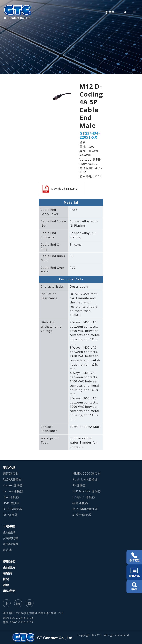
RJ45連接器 (11, 497)
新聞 (6, 579)
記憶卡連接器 (82, 515)
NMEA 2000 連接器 (87, 473)
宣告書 (7, 550)
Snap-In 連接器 (84, 497)
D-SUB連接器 (13, 509)
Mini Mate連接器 (85, 509)
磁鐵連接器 (80, 503)
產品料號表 (11, 544)
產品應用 (9, 567)
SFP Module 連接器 (87, 491)
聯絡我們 (9, 561)
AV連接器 (79, 485)
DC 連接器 (10, 515)
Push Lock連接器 (85, 479)
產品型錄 (9, 532)
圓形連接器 (11, 473)
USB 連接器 (11, 503)
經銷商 (7, 573)
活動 (6, 585)
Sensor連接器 (13, 491)
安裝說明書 (11, 538)
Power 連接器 (13, 485)
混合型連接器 (12, 479)
